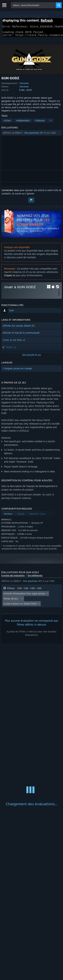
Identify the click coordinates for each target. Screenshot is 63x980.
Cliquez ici (10, 277)
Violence (40, 122)
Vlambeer (24, 85)
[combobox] (34, 5)
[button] (32, 135)
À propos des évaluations (13, 577)
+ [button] (51, 122)
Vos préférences (35, 577)
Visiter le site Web (14, 342)
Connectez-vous (10, 192)
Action (7, 122)
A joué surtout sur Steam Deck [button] (20, 606)
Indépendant (23, 122)
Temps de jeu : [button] (12, 601)
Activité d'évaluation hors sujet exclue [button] (24, 595)
